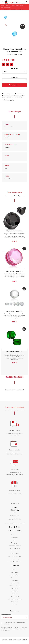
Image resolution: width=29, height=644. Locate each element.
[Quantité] (14, 80)
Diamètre (15, 69)
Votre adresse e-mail (6, 615)
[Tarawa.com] (14, 2)
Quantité (15, 77)
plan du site (24, 640)
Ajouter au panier (14, 85)
